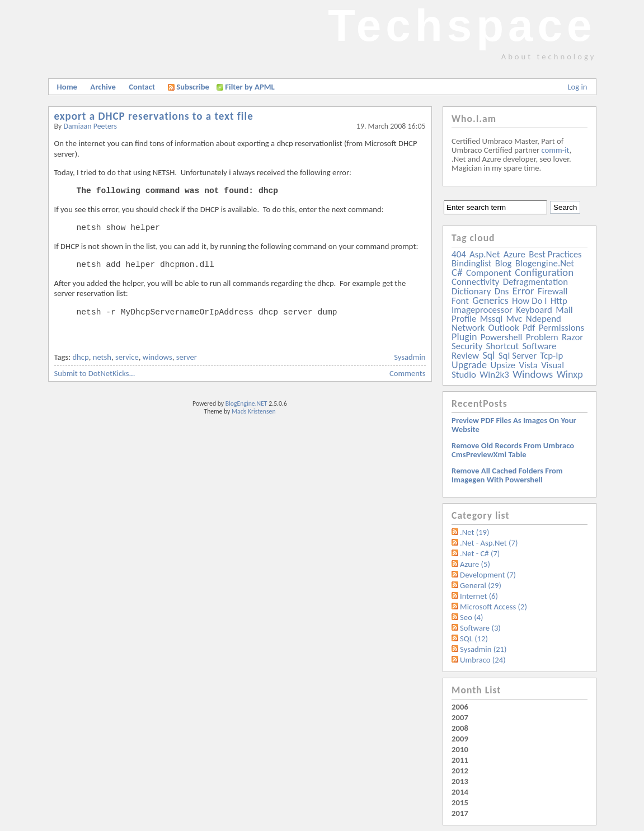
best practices (555, 254)
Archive (103, 87)
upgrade (469, 365)
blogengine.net (545, 263)
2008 (460, 728)
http (559, 301)
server (187, 357)
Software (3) (480, 628)
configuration (544, 272)
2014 (460, 792)
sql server (518, 356)
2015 (460, 802)
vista (528, 365)
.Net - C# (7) (480, 553)
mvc (514, 319)
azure (514, 254)
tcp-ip (551, 356)
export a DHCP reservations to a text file (154, 116)
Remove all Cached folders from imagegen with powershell (507, 475)
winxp (570, 374)
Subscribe (189, 87)
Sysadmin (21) (483, 649)
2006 (460, 707)
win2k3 (494, 375)
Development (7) (488, 575)
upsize (503, 365)
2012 (460, 771)
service (127, 357)
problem (542, 337)
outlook (504, 328)
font (460, 301)
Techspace (462, 25)
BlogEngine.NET (246, 403)
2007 (460, 717)
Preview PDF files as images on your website (514, 425)
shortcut (502, 346)
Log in (577, 87)
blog (504, 263)
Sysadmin (410, 357)
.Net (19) (474, 532)
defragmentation (535, 282)
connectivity (475, 282)
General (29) (481, 585)
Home (67, 87)
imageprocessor (482, 310)
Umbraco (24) (483, 660)
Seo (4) (471, 617)
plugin (464, 337)
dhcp (80, 357)
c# (457, 272)
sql (488, 355)
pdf (529, 328)
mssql (491, 319)
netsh (102, 357)
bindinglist (471, 263)
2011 (460, 760)
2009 (460, 739)
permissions (561, 328)
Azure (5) (475, 564)
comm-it (555, 150)
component (489, 273)
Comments (407, 373)
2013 (460, 781)
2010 (460, 749)
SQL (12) (474, 638)
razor (572, 337)
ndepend (544, 319)
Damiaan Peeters (90, 126)
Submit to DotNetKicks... (95, 373)
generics (490, 301)
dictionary (471, 291)
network (468, 328)
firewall (553, 291)
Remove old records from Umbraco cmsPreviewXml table (513, 450)
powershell (502, 337)
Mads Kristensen (254, 411)
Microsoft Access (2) (493, 607)
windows (158, 357)
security (467, 346)
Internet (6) (479, 596)
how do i (530, 301)
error (523, 291)
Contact (142, 87)
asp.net (485, 254)
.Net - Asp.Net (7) (489, 543)
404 (459, 254)
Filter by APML (250, 87)
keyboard (534, 310)
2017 (460, 813)
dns (502, 291)
